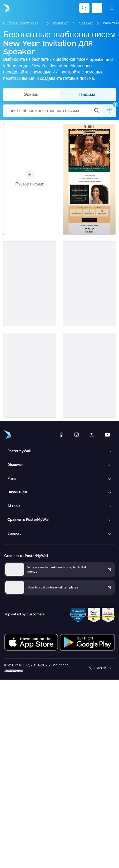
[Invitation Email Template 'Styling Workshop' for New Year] (89, 284)
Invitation (61, 23)
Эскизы (32, 94)
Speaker (86, 23)
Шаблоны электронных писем (23, 23)
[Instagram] (77, 435)
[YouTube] (107, 435)
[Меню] (112, 8)
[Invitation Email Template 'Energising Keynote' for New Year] (89, 375)
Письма (87, 94)
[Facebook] (61, 435)
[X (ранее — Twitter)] (92, 435)
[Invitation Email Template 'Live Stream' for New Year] (89, 179)
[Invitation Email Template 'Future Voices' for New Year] (30, 284)
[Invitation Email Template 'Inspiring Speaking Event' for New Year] (30, 375)
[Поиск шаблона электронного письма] (50, 111)
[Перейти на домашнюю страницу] (6, 8)
